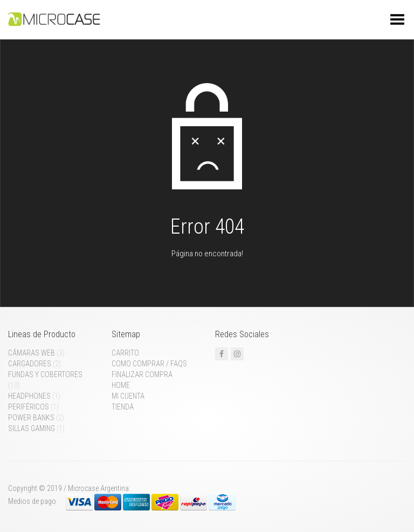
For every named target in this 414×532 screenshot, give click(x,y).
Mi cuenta (128, 396)
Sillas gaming (32, 428)
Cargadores (30, 364)
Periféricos (29, 407)
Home (121, 385)
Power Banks (31, 418)
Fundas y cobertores (45, 374)
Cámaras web (32, 353)
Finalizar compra (142, 374)
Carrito (125, 353)
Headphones (29, 396)
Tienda (123, 407)
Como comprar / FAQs (149, 364)
